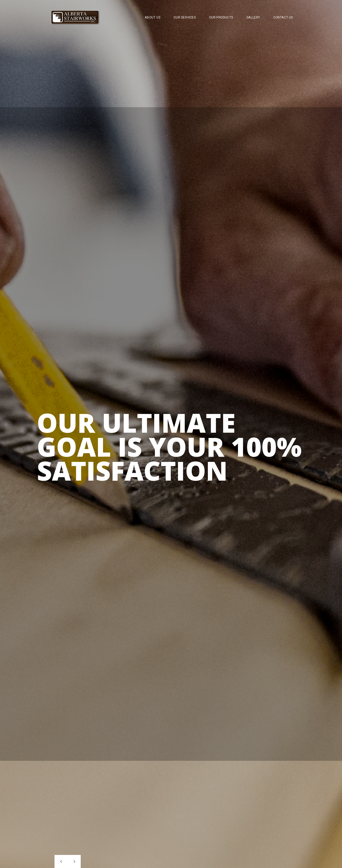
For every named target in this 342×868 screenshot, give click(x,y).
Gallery (253, 17)
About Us (153, 17)
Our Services (185, 17)
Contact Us (283, 17)
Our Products (221, 17)
